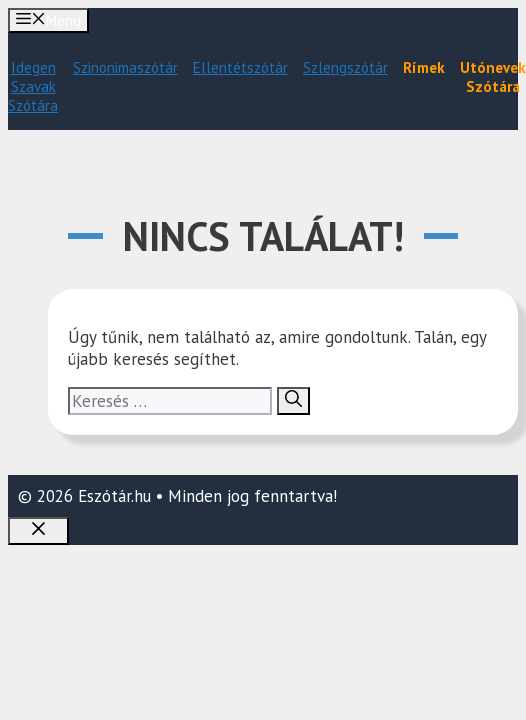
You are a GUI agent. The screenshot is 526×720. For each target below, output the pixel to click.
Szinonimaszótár (125, 67)
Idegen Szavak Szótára (33, 86)
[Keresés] (293, 401)
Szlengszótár (345, 67)
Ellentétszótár (240, 67)
